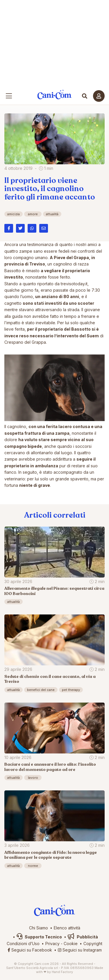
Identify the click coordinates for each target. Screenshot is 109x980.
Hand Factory (62, 972)
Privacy (52, 944)
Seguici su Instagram (80, 950)
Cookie (71, 944)
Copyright (93, 944)
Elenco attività (67, 928)
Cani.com (54, 95)
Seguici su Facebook (30, 950)
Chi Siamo (39, 928)
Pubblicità (83, 937)
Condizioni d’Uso (23, 944)
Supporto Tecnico (39, 937)
